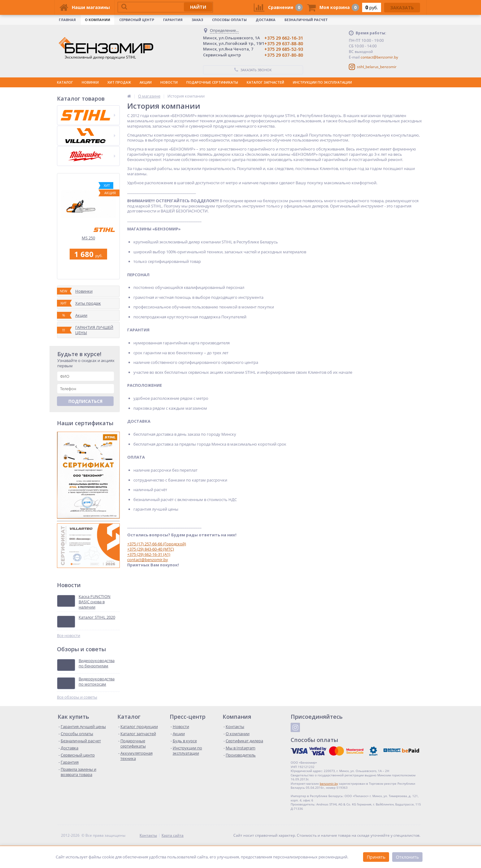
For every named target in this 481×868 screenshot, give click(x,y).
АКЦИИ (146, 82)
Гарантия (173, 20)
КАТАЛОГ (65, 82)
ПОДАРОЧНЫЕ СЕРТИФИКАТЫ (212, 82)
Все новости (69, 636)
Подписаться (85, 401)
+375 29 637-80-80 (284, 55)
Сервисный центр (137, 20)
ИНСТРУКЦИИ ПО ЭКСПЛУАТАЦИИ (322, 82)
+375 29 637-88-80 (284, 44)
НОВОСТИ (169, 82)
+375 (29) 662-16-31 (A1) (149, 554)
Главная (67, 20)
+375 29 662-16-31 (284, 38)
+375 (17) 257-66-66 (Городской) (157, 544)
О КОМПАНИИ (97, 20)
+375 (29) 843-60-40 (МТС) (151, 549)
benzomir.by (329, 783)
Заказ (197, 20)
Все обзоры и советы (77, 697)
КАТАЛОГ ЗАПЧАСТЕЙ (265, 82)
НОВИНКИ (90, 82)
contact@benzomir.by (379, 57)
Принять (376, 857)
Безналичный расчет (306, 20)
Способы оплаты (229, 20)
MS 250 (88, 238)
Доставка (266, 20)
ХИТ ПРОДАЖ (119, 82)
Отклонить (407, 857)
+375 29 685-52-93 (284, 49)
